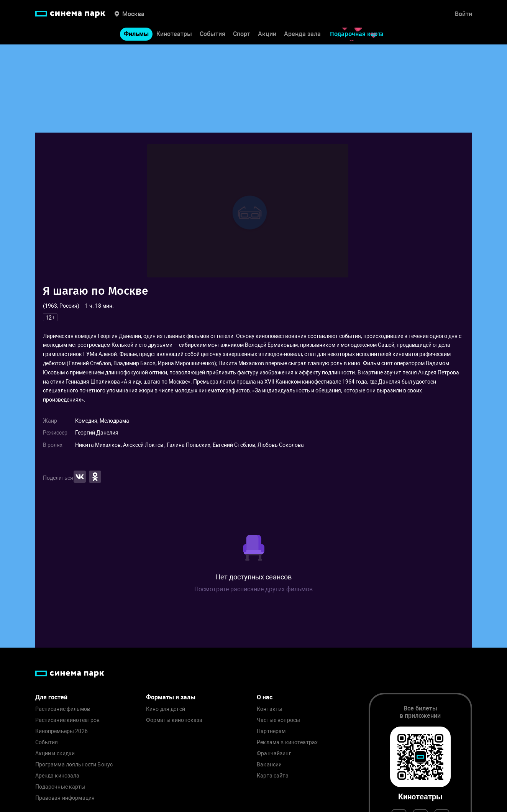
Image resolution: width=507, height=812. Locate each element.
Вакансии (269, 765)
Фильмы (136, 34)
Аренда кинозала (57, 776)
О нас (265, 697)
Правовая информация (65, 798)
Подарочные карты (60, 787)
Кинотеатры (174, 34)
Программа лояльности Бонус (74, 765)
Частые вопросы (278, 720)
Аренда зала (302, 34)
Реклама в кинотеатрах (287, 742)
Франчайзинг (274, 754)
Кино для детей (166, 709)
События (212, 34)
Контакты (270, 709)
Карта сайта (273, 776)
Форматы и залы (171, 697)
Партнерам (271, 731)
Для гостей (51, 697)
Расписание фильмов (63, 709)
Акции (267, 34)
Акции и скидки (55, 754)
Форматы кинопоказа (174, 720)
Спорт (242, 34)
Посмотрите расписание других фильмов (253, 589)
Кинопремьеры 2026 (62, 731)
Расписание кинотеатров (68, 720)
